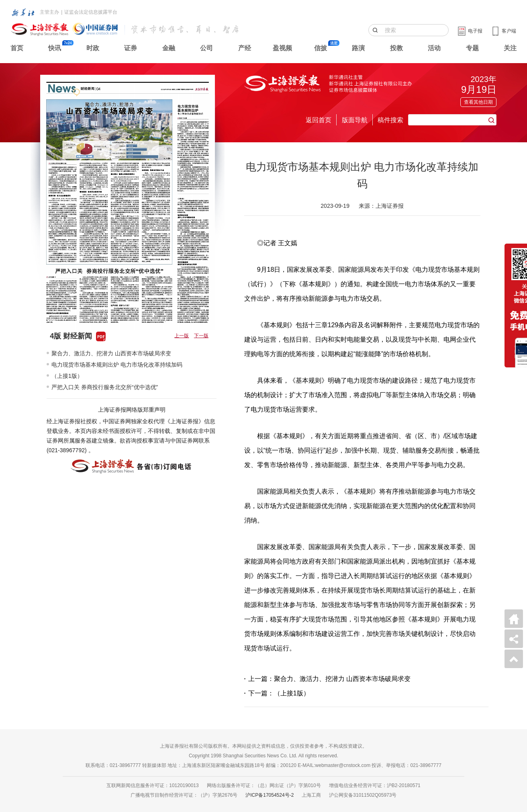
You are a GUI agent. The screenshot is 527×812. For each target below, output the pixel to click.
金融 (169, 48)
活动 (434, 48)
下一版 (201, 336)
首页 (17, 48)
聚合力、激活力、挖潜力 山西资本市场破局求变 (111, 353)
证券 (131, 48)
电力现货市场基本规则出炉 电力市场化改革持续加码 (117, 365)
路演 (358, 48)
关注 (510, 48)
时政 (93, 48)
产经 (245, 48)
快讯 (55, 48)
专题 (472, 48)
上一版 (182, 336)
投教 (396, 48)
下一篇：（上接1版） (279, 693)
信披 (321, 48)
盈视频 (282, 48)
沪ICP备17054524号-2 (270, 795)
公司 (206, 48)
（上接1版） (67, 376)
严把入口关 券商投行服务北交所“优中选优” (105, 387)
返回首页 (319, 120)
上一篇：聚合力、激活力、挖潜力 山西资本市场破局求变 (329, 679)
